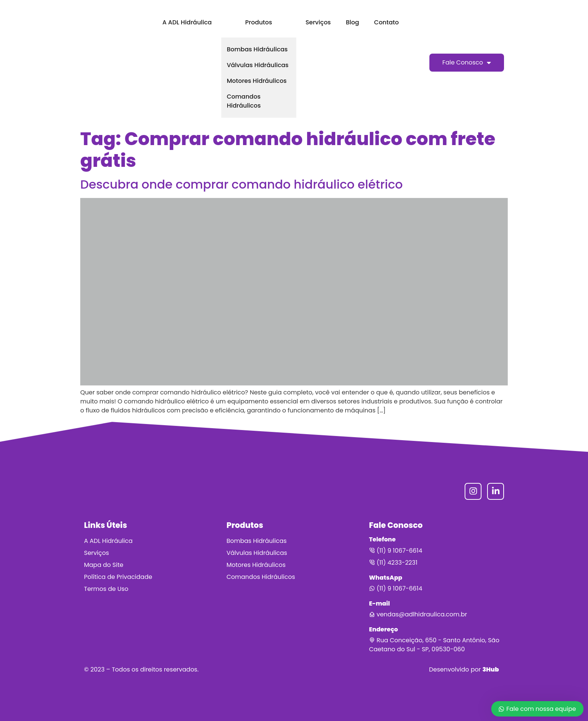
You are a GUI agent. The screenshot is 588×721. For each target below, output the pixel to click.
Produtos (259, 22)
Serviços (318, 22)
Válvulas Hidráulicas (258, 65)
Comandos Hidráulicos (244, 101)
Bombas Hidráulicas (257, 49)
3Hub (490, 669)
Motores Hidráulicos (257, 81)
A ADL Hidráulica (187, 22)
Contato (387, 22)
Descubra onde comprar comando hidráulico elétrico (241, 184)
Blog (352, 22)
